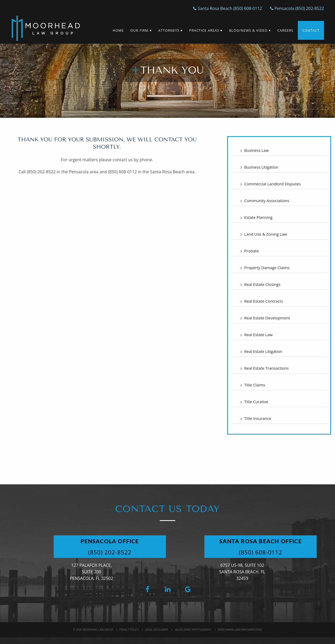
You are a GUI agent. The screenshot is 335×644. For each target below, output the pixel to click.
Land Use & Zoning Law (266, 234)
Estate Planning (258, 217)
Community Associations (267, 201)
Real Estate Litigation (263, 351)
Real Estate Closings (262, 284)
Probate (251, 251)
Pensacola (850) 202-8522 (297, 8)
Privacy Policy (129, 630)
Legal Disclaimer (157, 630)
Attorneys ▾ (170, 30)
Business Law (256, 150)
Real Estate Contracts (264, 301)
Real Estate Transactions (266, 368)
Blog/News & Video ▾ (250, 30)
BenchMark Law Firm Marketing (240, 630)
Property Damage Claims (267, 268)
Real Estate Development (267, 318)
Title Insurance (258, 418)
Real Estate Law (258, 335)
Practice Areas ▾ (206, 30)
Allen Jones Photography (193, 630)
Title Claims (255, 385)
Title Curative (256, 402)
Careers (285, 30)
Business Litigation (261, 167)
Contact (311, 30)
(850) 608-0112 (261, 552)
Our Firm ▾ (141, 30)
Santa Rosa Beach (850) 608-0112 (228, 8)
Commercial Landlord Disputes (272, 184)
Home (118, 30)
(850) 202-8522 (111, 552)
